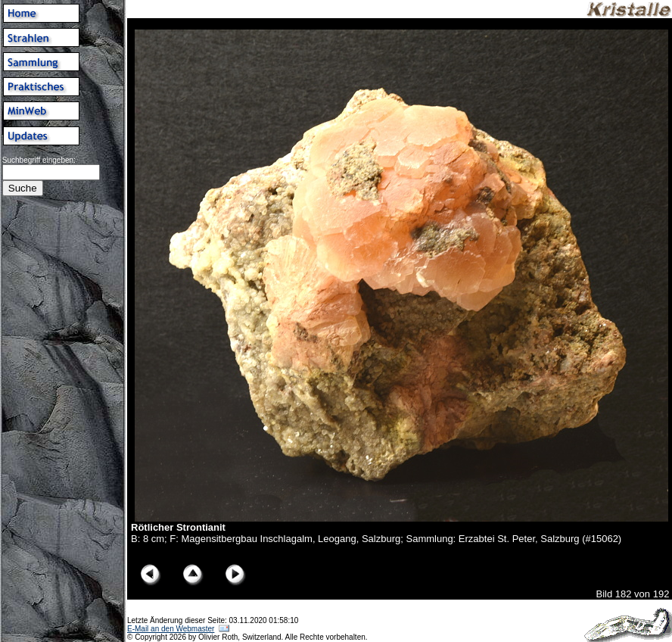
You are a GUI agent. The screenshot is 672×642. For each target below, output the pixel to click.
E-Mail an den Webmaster (171, 629)
